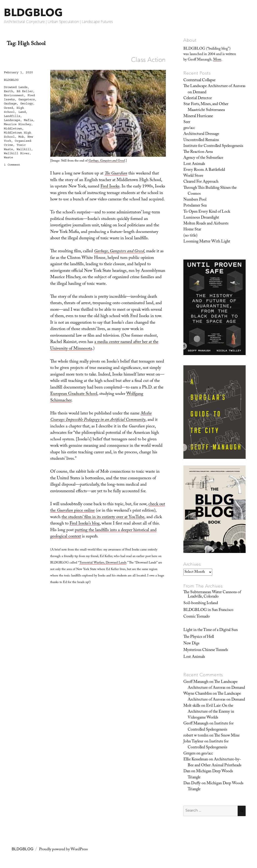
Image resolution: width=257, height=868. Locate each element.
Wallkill (24, 149)
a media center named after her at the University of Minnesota (104, 346)
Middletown (13, 129)
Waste (8, 157)
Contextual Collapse (199, 81)
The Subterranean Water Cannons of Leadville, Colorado (212, 595)
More (217, 60)
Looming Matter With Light (207, 242)
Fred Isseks (110, 187)
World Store (193, 176)
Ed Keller (25, 91)
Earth (8, 91)
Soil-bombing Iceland (201, 603)
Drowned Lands (16, 87)
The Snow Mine (227, 736)
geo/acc (189, 128)
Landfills (12, 116)
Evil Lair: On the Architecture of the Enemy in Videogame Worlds (211, 712)
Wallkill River (17, 153)
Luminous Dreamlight (201, 218)
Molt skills (192, 706)
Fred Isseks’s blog (85, 524)
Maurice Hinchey (17, 124)
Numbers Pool (195, 200)
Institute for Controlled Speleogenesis (213, 146)
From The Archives (203, 586)
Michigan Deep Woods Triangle (210, 775)
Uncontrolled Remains (201, 140)
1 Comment (12, 165)
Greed (8, 108)
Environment (14, 95)
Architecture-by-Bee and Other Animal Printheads (215, 763)
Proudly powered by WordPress (63, 850)
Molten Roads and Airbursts (206, 224)
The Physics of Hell (199, 637)
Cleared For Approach (201, 182)
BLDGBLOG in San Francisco (208, 610)
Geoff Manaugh (196, 682)
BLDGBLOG (33, 12)
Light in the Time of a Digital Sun (211, 630)
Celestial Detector (198, 98)
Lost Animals (194, 164)
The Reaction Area (198, 152)
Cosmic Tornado (197, 617)
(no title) (190, 236)
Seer (187, 122)
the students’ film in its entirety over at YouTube (103, 517)
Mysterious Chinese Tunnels (206, 650)
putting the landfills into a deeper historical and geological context (103, 534)
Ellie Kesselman (196, 760)
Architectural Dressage (201, 134)
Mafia (28, 120)
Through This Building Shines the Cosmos (210, 191)
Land (22, 112)
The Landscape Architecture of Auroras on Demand (214, 89)
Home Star (192, 230)
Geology (27, 103)
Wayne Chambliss (198, 694)
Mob (21, 137)
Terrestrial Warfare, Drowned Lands (103, 563)
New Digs (191, 644)
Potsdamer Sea (195, 206)
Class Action (148, 60)
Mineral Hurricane (198, 116)
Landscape (12, 120)
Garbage (10, 103)
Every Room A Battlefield (204, 170)
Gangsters (27, 99)
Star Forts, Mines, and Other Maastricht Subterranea (206, 107)
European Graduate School (74, 394)
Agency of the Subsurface (203, 158)
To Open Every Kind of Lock (207, 212)
